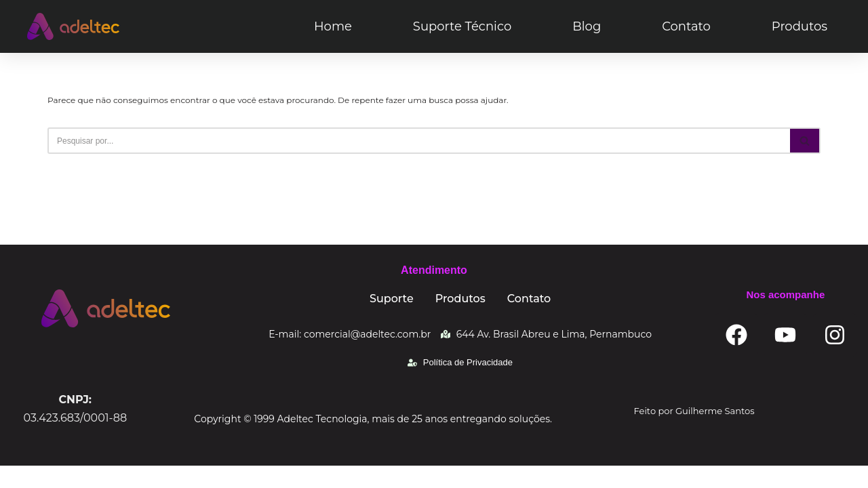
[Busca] (419, 141)
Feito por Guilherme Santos (694, 432)
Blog (587, 26)
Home (333, 26)
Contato (686, 26)
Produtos (800, 26)
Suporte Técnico (462, 26)
